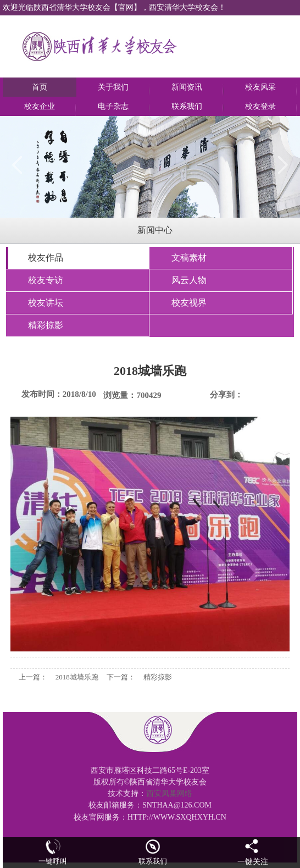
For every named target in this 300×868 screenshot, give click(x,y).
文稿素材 (189, 258)
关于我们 (113, 87)
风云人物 (189, 280)
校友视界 (189, 303)
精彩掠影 (46, 325)
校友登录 (260, 106)
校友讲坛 (46, 303)
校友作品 (46, 258)
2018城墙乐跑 (77, 677)
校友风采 (260, 87)
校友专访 (46, 280)
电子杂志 (113, 106)
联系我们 (187, 106)
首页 (40, 87)
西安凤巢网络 (169, 794)
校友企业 (40, 106)
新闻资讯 (187, 87)
